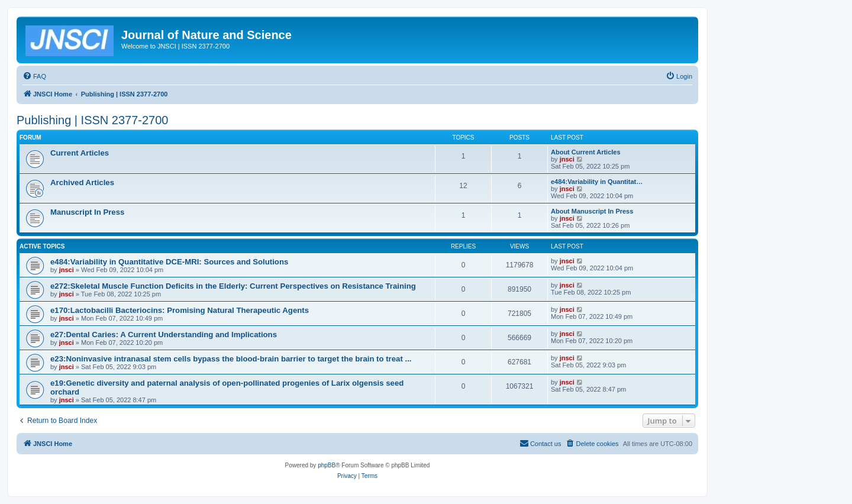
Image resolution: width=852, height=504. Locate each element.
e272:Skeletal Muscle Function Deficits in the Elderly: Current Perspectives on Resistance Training (233, 286)
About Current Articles (586, 152)
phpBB (327, 465)
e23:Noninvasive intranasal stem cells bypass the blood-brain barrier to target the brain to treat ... (231, 359)
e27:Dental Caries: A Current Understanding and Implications (164, 335)
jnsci (567, 159)
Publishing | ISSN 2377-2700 (92, 120)
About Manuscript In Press (592, 211)
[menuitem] (34, 76)
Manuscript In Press (87, 212)
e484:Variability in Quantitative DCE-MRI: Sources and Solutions (169, 262)
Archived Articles (82, 182)
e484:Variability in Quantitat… (597, 182)
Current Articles (80, 153)
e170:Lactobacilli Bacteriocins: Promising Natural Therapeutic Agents (180, 310)
